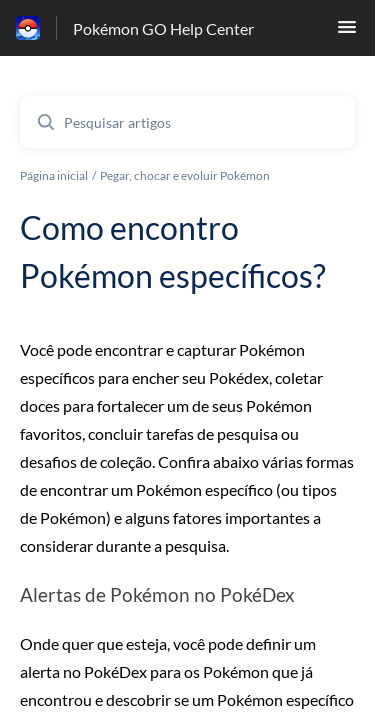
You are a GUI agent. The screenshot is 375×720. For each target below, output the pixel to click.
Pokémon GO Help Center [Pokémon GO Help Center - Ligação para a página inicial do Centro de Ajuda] (163, 28)
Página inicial (54, 175)
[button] (347, 32)
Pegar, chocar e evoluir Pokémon (185, 175)
